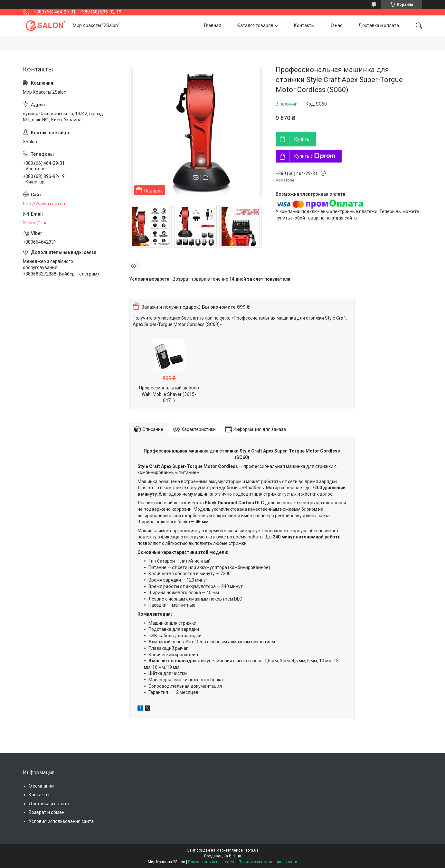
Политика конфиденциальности (268, 862)
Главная (213, 25)
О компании (41, 786)
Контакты (304, 25)
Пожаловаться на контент (212, 862)
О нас (336, 25)
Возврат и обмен (47, 812)
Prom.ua (251, 850)
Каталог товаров (255, 25)
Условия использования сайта (61, 821)
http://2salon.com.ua (44, 204)
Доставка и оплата (379, 25)
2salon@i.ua (35, 223)
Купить (302, 139)
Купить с (315, 156)
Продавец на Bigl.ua (223, 856)
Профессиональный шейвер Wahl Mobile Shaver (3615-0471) (169, 394)
